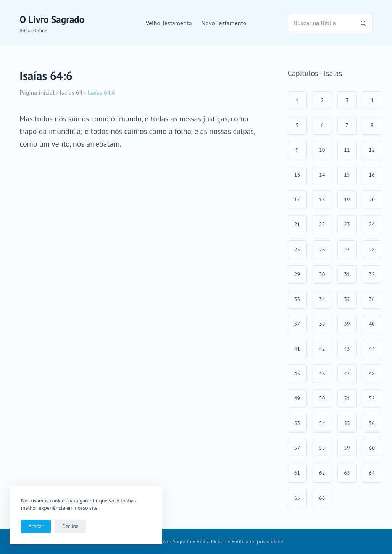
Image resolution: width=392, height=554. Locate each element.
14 (322, 175)
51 (347, 398)
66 (322, 498)
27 (347, 250)
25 (297, 250)
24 (372, 224)
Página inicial (37, 92)
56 (372, 423)
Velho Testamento (169, 23)
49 (297, 398)
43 (347, 349)
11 (347, 150)
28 (372, 250)
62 (322, 473)
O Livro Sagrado (52, 19)
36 (372, 299)
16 (372, 175)
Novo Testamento (224, 23)
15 (347, 175)
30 (322, 274)
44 (372, 349)
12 (372, 150)
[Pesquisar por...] (321, 23)
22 (322, 224)
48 (372, 374)
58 (322, 448)
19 (347, 200)
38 (322, 324)
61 (297, 473)
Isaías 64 (71, 92)
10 (322, 150)
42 (322, 349)
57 (297, 448)
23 (347, 224)
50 (322, 398)
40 (372, 324)
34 (322, 299)
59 (347, 448)
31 (347, 274)
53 (297, 423)
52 (372, 398)
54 (322, 423)
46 (322, 374)
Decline (70, 526)
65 (297, 498)
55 (347, 423)
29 (297, 274)
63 (347, 473)
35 (347, 299)
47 (347, 374)
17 (297, 200)
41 (297, 349)
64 (372, 473)
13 (297, 175)
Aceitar (36, 526)
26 (322, 250)
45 (297, 374)
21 (297, 224)
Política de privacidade (258, 541)
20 (372, 200)
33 (297, 299)
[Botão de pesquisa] (363, 23)
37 (297, 324)
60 (372, 448)
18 (322, 200)
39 (347, 324)
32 (372, 274)
